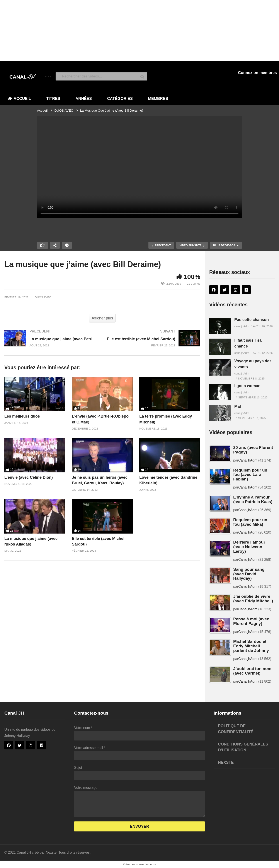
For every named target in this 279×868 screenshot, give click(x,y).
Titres (53, 99)
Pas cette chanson (252, 320)
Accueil (19, 99)
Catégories (120, 99)
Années (84, 99)
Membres (158, 99)
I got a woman (247, 386)
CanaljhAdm (248, 460)
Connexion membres (257, 73)
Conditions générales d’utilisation (243, 747)
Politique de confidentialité (236, 729)
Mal (238, 406)
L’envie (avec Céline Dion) (29, 477)
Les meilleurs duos (22, 416)
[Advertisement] (131, 30)
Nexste (226, 762)
